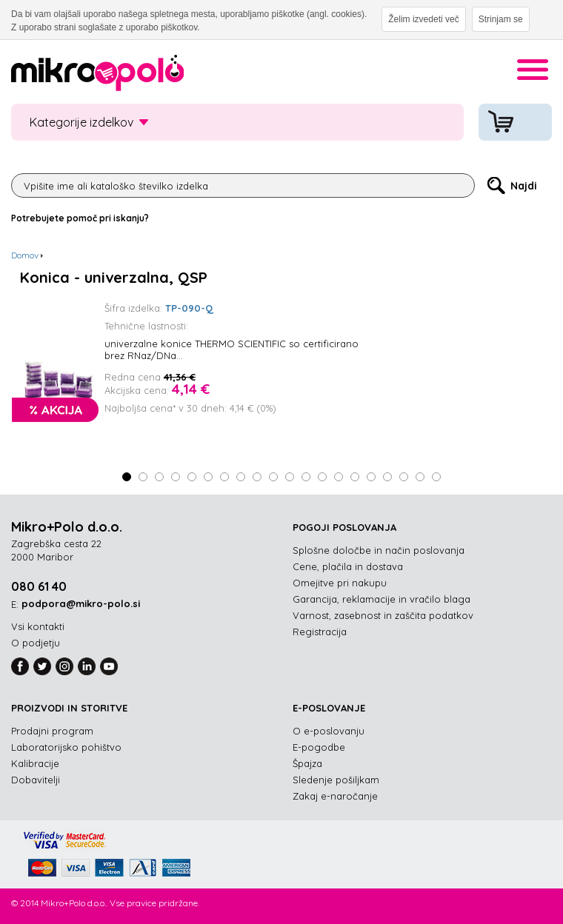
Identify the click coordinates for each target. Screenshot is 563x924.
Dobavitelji (36, 780)
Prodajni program (52, 731)
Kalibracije (35, 763)
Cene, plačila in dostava (348, 566)
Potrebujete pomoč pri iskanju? (80, 218)
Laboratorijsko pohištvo (66, 747)
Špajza (307, 763)
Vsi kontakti (38, 626)
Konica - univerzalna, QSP (114, 278)
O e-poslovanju (329, 731)
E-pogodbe (319, 747)
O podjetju (36, 643)
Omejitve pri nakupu (340, 583)
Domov (25, 255)
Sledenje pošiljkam (336, 780)
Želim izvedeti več (423, 19)
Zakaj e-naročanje (335, 796)
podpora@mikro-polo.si (81, 603)
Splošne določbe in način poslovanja (379, 550)
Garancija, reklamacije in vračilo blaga (382, 599)
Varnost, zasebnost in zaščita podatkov (383, 615)
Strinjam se (501, 19)
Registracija (320, 632)
